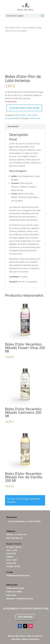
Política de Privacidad (15, 588)
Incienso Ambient (29, 28)
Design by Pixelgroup (30, 639)
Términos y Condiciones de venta (20, 599)
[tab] (25, 126)
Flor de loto (32, 115)
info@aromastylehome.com (18, 576)
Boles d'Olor (16, 28)
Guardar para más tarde (24, 108)
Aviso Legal (11, 595)
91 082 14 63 (21, 535)
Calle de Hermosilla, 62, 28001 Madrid (24, 521)
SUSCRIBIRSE (25, 617)
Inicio (7, 28)
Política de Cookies (14, 592)
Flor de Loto (35, 118)
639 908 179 (17, 538)
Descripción (13, 126)
